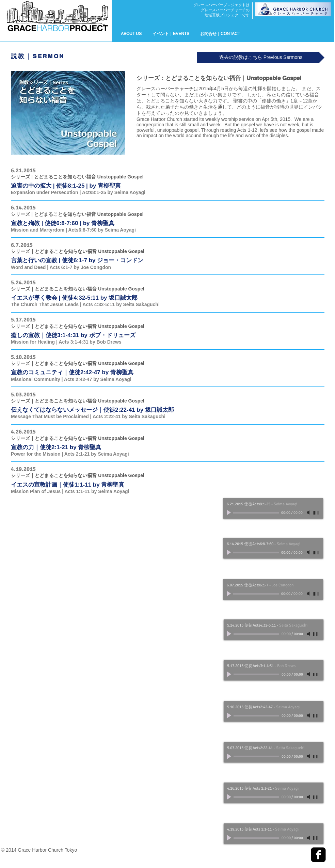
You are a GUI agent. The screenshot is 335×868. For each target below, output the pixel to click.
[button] (171, 34)
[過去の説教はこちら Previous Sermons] (261, 58)
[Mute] (309, 512)
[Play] (229, 512)
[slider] (316, 513)
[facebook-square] (318, 855)
